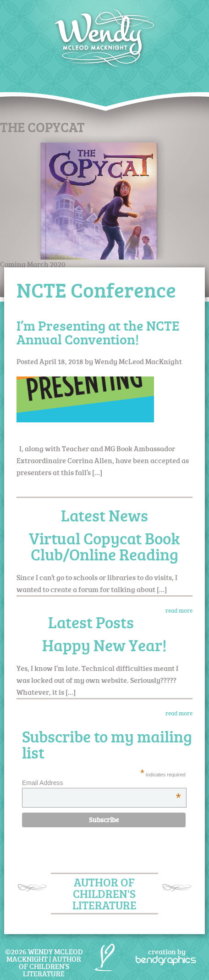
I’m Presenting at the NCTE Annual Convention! (98, 332)
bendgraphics (166, 959)
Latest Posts (91, 622)
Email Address (102, 783)
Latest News (104, 515)
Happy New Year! (104, 645)
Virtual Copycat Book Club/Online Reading (104, 546)
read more (179, 610)
